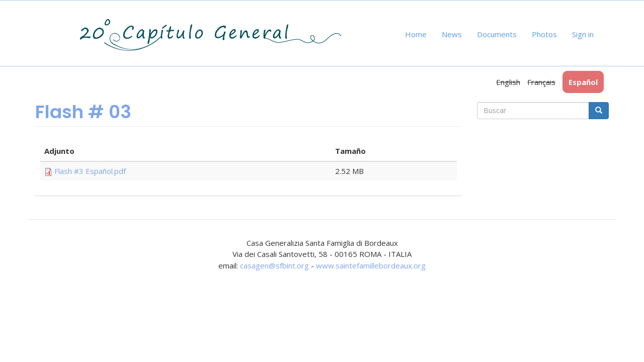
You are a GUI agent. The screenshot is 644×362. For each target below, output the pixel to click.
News (452, 34)
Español (583, 82)
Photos (544, 34)
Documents (497, 34)
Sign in (583, 34)
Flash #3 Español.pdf (90, 171)
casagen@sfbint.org (274, 265)
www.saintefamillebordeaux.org (371, 265)
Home (416, 34)
